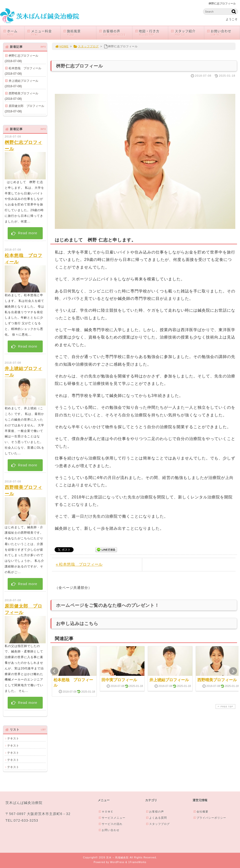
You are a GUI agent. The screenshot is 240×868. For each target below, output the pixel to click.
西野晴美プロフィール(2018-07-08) (21, 96)
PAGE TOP (225, 706)
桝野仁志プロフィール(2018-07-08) (21, 58)
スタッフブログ (86, 46)
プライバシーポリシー (210, 818)
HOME (62, 46)
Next (233, 671)
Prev (54, 671)
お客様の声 (115, 33)
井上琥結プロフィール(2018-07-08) (21, 84)
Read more (24, 233)
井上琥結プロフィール (169, 680)
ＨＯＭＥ (106, 812)
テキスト (13, 738)
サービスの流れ (110, 824)
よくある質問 (156, 818)
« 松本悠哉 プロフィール (79, 564)
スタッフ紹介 (187, 33)
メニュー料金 (43, 33)
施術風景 (80, 33)
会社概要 (201, 812)
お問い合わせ (223, 33)
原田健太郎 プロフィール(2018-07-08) (24, 109)
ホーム (13, 33)
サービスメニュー (112, 818)
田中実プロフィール (119, 680)
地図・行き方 (151, 33)
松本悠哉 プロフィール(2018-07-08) (23, 71)
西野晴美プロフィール (217, 680)
